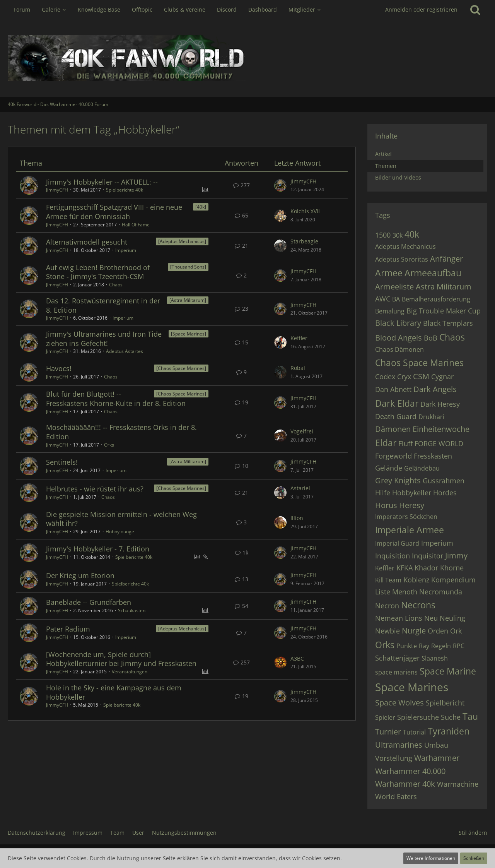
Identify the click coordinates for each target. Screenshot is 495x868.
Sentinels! (62, 462)
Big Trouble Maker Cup (444, 311)
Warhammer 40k (405, 784)
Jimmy (456, 556)
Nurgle (414, 631)
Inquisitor (428, 556)
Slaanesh (435, 658)
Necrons (418, 605)
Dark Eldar (397, 403)
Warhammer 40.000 (410, 771)
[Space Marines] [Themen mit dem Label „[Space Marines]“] (189, 334)
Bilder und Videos (398, 177)
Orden (438, 631)
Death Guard (396, 416)
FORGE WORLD (439, 443)
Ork (456, 631)
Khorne (452, 568)
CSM (421, 376)
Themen (386, 166)
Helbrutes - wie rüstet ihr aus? (95, 489)
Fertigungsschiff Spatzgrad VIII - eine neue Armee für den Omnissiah (114, 212)
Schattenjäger (397, 658)
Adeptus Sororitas (402, 259)
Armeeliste (394, 287)
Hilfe (383, 493)
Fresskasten (433, 456)
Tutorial (414, 732)
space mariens (396, 672)
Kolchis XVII (305, 211)
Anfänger (446, 259)
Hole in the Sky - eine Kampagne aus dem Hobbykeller (114, 692)
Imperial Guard (397, 543)
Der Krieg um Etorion (80, 575)
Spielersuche (418, 717)
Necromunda (441, 592)
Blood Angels (399, 338)
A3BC (297, 658)
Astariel (300, 488)
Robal (298, 368)
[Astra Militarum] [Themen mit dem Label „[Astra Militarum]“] (188, 300)
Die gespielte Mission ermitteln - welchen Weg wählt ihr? (121, 519)
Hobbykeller (412, 493)
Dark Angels (435, 389)
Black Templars (448, 323)
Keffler (299, 338)
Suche (451, 717)
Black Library (398, 323)
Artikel (383, 154)
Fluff (405, 443)
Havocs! (59, 368)
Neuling (452, 618)
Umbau (436, 745)
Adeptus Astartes (125, 351)
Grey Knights (398, 480)
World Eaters (396, 796)
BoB (431, 338)
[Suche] (475, 10)
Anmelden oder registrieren (421, 9)
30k (398, 235)
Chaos (116, 285)
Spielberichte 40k (125, 190)
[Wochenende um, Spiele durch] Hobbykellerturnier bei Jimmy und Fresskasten (121, 659)
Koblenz (416, 580)
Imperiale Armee (410, 530)
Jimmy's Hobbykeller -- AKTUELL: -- (102, 182)
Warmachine (458, 784)
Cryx (404, 377)
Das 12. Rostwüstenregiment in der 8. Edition (103, 305)
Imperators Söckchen (406, 517)
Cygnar (442, 377)
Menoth (405, 592)
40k (412, 234)
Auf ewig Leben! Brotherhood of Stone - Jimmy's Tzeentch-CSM (98, 272)
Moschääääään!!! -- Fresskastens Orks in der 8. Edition (121, 432)
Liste (383, 592)
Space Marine (448, 671)
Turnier (388, 732)
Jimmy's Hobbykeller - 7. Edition (98, 549)
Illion (297, 518)
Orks (109, 445)
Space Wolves (399, 703)
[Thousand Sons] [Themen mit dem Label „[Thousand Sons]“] (188, 267)
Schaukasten (132, 610)
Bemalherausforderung (436, 299)
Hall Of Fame (136, 225)
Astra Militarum (444, 287)
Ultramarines (399, 745)
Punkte (407, 646)
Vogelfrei (302, 431)
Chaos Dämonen (399, 349)
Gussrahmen (444, 481)
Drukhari (431, 417)
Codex (385, 377)
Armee (389, 273)
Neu (431, 618)
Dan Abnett (393, 389)
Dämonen (393, 429)
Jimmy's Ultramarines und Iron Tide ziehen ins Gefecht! (104, 339)
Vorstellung (394, 758)
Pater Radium (68, 629)
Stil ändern (473, 833)
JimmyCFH (57, 190)
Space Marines (412, 687)
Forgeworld (393, 456)
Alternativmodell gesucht (87, 242)
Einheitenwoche (441, 429)
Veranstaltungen (130, 672)
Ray (424, 646)
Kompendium (453, 580)
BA (396, 299)
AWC (383, 299)
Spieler (385, 717)
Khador (426, 568)
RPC (459, 646)
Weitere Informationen (431, 858)
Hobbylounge (120, 532)
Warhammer (437, 758)
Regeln (441, 646)
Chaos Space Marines (419, 363)
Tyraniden (449, 731)
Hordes (445, 493)
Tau (470, 716)
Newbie (387, 631)
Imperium (126, 250)
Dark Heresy (440, 404)
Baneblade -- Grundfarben (89, 602)
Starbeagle (304, 241)
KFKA (405, 568)
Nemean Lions (399, 618)
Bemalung (390, 311)
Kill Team (388, 580)
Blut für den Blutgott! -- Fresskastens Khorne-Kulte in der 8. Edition (116, 399)
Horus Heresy (400, 505)
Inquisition (393, 556)
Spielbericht (445, 703)
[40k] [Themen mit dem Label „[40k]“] (201, 207)
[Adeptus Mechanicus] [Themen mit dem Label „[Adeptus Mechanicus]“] (182, 241)
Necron (387, 606)
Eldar (386, 443)
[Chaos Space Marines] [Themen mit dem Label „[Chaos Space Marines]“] (181, 368)
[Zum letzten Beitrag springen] (280, 185)
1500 (383, 235)
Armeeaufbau (433, 273)
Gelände (389, 468)
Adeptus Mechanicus (405, 247)
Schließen (474, 858)
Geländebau (422, 468)
